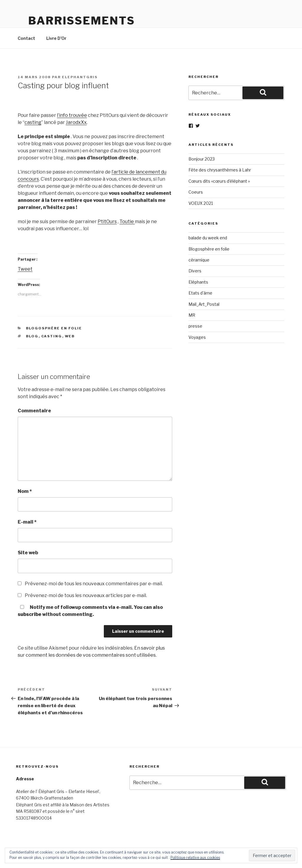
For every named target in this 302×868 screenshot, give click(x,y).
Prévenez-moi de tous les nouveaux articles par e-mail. (86, 595)
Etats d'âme (200, 293)
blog (32, 336)
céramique (199, 260)
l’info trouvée (72, 115)
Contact (26, 38)
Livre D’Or (56, 38)
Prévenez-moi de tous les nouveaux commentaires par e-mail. (94, 584)
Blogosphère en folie (54, 328)
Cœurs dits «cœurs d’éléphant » (219, 181)
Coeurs (196, 192)
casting (33, 122)
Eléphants (198, 282)
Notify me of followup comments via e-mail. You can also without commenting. (90, 611)
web (70, 336)
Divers (195, 271)
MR (192, 315)
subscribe (29, 614)
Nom (25, 491)
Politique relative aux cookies (195, 858)
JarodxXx (76, 122)
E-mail (27, 522)
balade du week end (208, 238)
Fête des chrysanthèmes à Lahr (220, 170)
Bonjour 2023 (202, 159)
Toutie (127, 222)
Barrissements (82, 21)
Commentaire (34, 411)
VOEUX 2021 (201, 203)
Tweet (25, 269)
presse (195, 326)
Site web (28, 553)
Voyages (197, 337)
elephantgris (80, 77)
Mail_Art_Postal (204, 304)
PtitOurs (107, 222)
